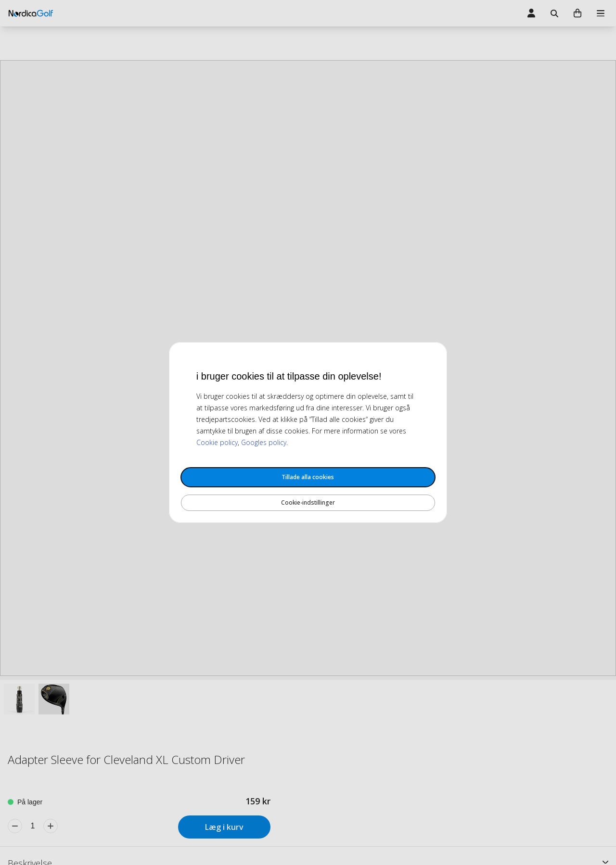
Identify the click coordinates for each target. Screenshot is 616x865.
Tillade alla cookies (308, 477)
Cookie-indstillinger (308, 502)
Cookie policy (217, 442)
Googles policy (264, 442)
